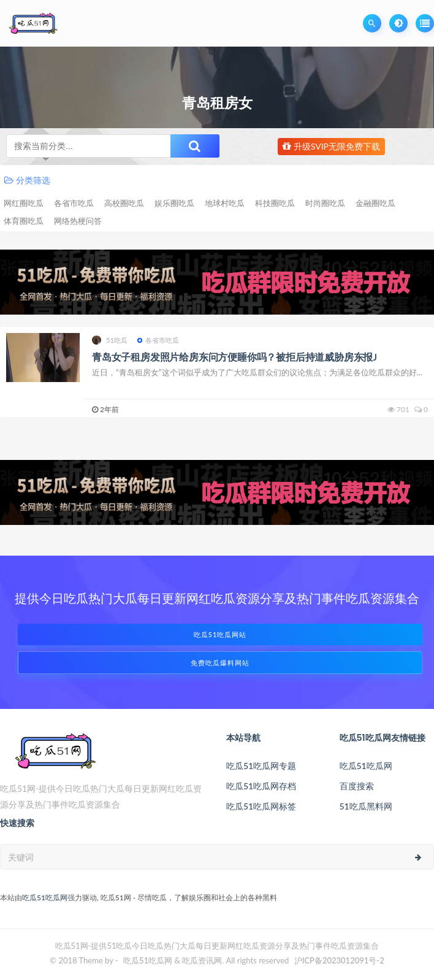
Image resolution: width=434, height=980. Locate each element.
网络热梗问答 (78, 221)
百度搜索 (357, 786)
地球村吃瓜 (225, 203)
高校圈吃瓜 (124, 203)
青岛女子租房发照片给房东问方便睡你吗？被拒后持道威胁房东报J (234, 357)
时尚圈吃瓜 (325, 203)
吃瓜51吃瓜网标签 (261, 806)
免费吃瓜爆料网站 (220, 663)
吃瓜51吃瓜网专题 (261, 766)
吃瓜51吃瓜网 (366, 766)
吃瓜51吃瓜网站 (220, 634)
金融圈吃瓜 (375, 203)
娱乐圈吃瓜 (174, 203)
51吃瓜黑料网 (366, 806)
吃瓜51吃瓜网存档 (261, 786)
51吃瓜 (110, 340)
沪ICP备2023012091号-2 (339, 960)
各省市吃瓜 (74, 203)
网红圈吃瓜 (24, 203)
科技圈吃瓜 (275, 203)
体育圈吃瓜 (24, 221)
